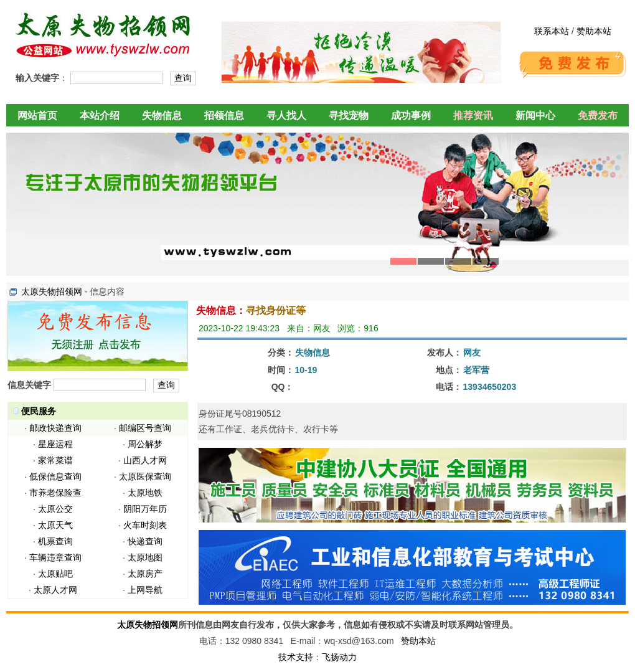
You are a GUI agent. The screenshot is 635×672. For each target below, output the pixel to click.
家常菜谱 (55, 460)
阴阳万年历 (145, 509)
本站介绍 (100, 116)
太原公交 (55, 509)
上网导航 (145, 590)
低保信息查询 (55, 476)
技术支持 (296, 657)
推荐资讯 (473, 116)
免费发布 (598, 116)
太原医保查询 (145, 476)
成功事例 (411, 116)
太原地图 (145, 557)
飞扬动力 (339, 657)
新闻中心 (535, 116)
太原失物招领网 (52, 291)
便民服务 (39, 411)
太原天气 (55, 525)
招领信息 (224, 116)
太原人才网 (55, 590)
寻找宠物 (349, 116)
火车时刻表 (145, 525)
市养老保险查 (55, 493)
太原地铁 (145, 493)
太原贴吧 (55, 574)
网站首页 (37, 116)
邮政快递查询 (55, 428)
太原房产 (145, 574)
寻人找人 (286, 116)
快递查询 (145, 541)
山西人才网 (145, 460)
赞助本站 (594, 31)
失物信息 (162, 116)
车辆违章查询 (55, 557)
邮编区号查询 (145, 428)
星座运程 (55, 444)
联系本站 (552, 31)
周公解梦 (145, 444)
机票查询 (55, 541)
